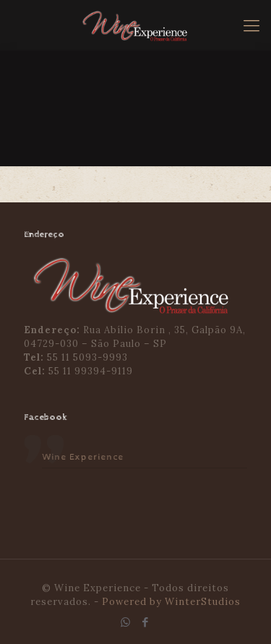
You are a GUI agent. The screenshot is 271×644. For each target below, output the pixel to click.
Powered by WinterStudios (171, 602)
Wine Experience (83, 457)
